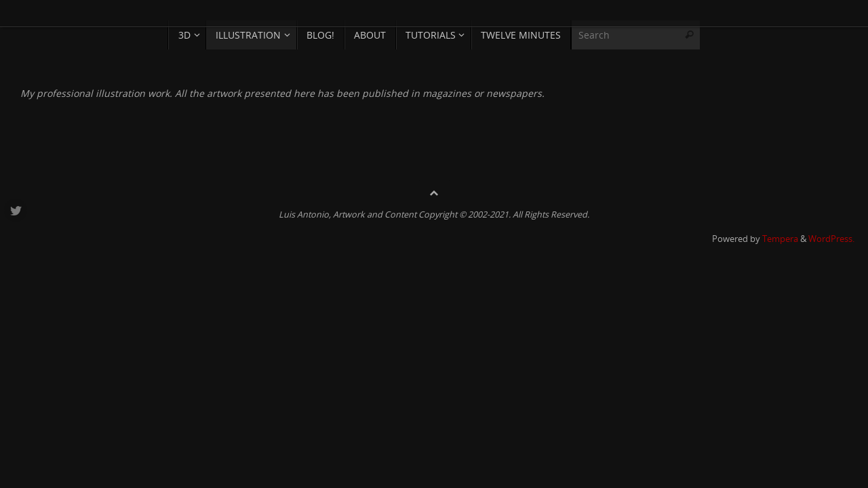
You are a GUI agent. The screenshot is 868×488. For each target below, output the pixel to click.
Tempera (780, 239)
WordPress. (831, 239)
